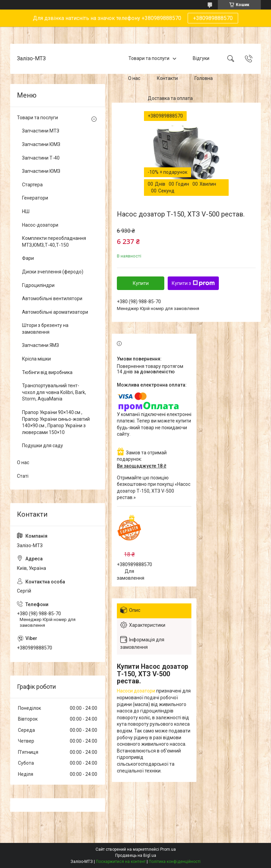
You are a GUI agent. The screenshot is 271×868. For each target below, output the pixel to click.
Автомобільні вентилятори (52, 298)
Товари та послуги (149, 59)
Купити (141, 283)
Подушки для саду (43, 446)
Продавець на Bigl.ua (136, 855)
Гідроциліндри (38, 285)
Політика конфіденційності (175, 862)
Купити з (193, 283)
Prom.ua (168, 849)
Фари (28, 258)
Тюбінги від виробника (47, 372)
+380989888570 (213, 18)
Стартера (32, 185)
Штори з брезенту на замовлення (45, 329)
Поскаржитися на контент (121, 862)
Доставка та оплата (170, 98)
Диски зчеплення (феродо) (53, 272)
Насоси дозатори (136, 691)
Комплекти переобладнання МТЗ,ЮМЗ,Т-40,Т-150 (54, 242)
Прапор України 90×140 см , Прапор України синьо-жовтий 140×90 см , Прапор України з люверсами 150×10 (56, 422)
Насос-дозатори (40, 225)
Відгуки (201, 59)
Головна (204, 78)
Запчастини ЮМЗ (41, 144)
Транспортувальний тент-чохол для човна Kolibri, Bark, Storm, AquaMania (54, 392)
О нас (134, 78)
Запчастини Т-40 (41, 158)
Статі (23, 476)
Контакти (167, 78)
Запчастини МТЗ (41, 131)
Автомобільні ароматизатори (55, 312)
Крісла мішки (36, 359)
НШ (26, 211)
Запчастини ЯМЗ (40, 345)
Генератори (35, 198)
